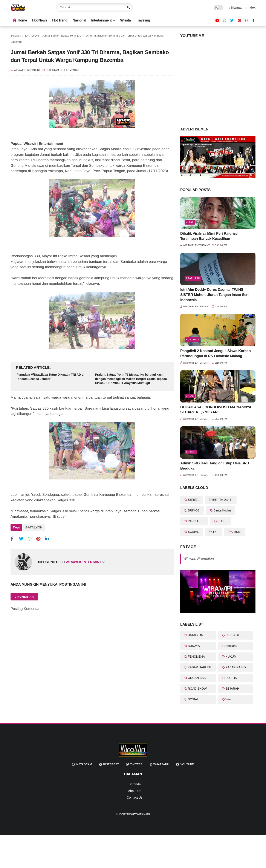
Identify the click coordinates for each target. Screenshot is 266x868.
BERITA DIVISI (222, 500)
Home (20, 20)
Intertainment (102, 20)
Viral (190, 222)
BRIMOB (194, 510)
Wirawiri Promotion (199, 559)
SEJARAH (232, 689)
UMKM (236, 532)
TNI (215, 532)
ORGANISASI (197, 678)
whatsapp (161, 764)
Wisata (125, 20)
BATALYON (32, 36)
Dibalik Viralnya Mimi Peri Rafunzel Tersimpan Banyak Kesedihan (209, 236)
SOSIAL (193, 532)
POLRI (222, 521)
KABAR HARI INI (199, 667)
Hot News (39, 20)
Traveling (143, 20)
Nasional (79, 20)
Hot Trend (60, 20)
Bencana (231, 646)
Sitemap (236, 8)
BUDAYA (194, 646)
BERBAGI (232, 635)
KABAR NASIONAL (238, 667)
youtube (187, 764)
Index (251, 8)
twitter (136, 764)
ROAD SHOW (197, 689)
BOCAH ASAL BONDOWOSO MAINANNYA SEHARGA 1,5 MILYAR (216, 410)
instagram (84, 764)
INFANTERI (196, 521)
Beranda (16, 36)
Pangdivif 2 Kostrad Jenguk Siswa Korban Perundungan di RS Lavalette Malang (216, 353)
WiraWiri (143, 814)
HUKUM (231, 657)
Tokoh (191, 452)
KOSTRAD (192, 340)
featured (193, 278)
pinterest (111, 764)
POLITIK (231, 678)
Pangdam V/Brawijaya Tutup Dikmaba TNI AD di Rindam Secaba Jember (50, 377)
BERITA (193, 500)
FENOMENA (196, 657)
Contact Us (135, 797)
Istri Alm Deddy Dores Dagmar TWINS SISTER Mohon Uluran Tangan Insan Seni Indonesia (215, 295)
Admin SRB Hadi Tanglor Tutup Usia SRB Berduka (215, 466)
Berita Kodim (222, 510)
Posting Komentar (25, 609)
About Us (135, 791)
